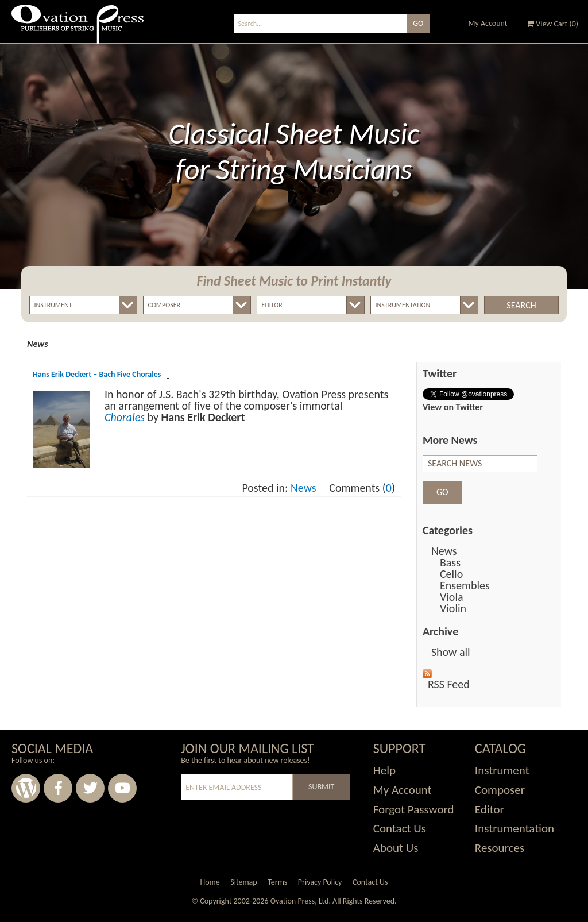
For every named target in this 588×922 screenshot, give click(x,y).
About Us (396, 848)
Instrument (502, 770)
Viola (452, 597)
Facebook (58, 788)
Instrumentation (514, 828)
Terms (277, 882)
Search (521, 305)
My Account (488, 23)
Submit (321, 787)
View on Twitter (453, 407)
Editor (490, 809)
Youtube (122, 788)
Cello (451, 574)
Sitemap (243, 882)
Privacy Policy (320, 882)
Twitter (90, 788)
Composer (500, 790)
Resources (500, 848)
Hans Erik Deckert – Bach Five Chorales (97, 374)
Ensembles (465, 585)
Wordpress (26, 788)
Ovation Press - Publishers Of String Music (78, 28)
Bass (450, 562)
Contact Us (400, 828)
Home (210, 882)
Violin (453, 608)
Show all (451, 652)
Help (384, 770)
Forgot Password (414, 809)
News (303, 488)
